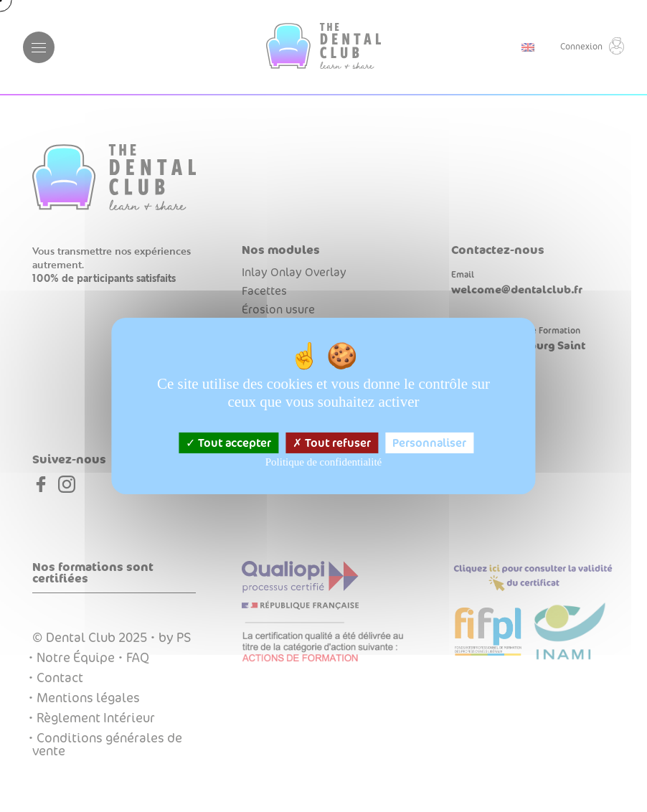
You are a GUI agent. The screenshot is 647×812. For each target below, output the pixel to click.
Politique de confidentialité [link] (323, 462)
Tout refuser (332, 443)
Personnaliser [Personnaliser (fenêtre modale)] (429, 443)
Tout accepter (228, 443)
